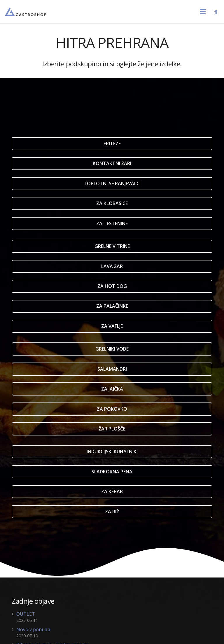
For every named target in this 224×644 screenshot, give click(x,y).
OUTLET (26, 614)
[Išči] (216, 12)
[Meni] (203, 12)
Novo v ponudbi (34, 629)
